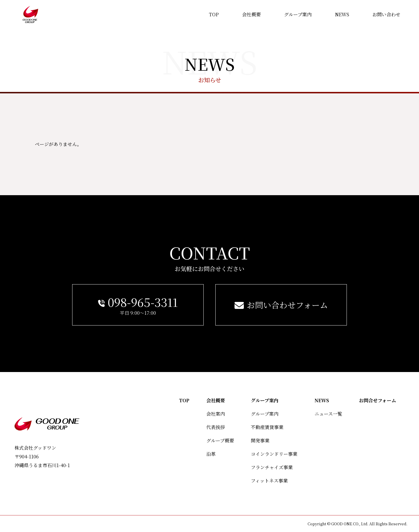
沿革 (211, 454)
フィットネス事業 (269, 481)
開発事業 (260, 441)
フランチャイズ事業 (272, 467)
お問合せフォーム (378, 400)
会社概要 (216, 400)
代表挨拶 (216, 427)
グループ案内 (265, 400)
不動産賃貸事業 (267, 427)
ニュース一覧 (328, 414)
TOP (184, 400)
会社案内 (216, 414)
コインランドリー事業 (274, 454)
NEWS (322, 400)
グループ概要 (220, 441)
